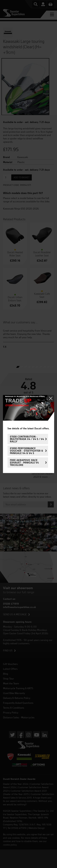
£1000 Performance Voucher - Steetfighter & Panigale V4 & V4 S (26, 451)
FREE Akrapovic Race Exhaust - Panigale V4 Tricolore (24, 463)
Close (51, 398)
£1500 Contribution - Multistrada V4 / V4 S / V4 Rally (27, 439)
